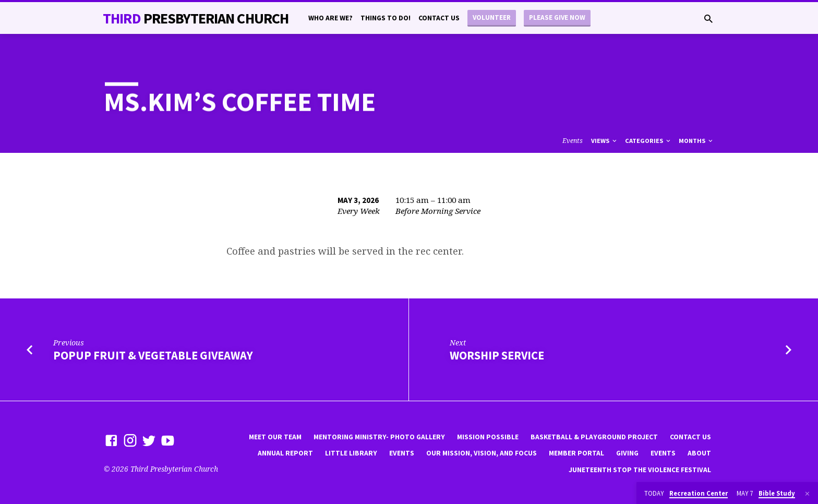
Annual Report (285, 453)
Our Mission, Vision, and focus (482, 453)
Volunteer (492, 17)
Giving (627, 453)
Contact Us (439, 18)
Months (696, 141)
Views (605, 141)
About (699, 453)
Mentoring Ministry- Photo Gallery (379, 437)
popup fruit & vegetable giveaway (153, 355)
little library (351, 453)
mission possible (488, 437)
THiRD (196, 18)
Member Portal (576, 453)
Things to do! (386, 18)
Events (573, 141)
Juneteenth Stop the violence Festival (640, 470)
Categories (648, 141)
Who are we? (330, 18)
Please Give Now (557, 17)
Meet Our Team (275, 437)
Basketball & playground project (594, 437)
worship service (497, 355)
